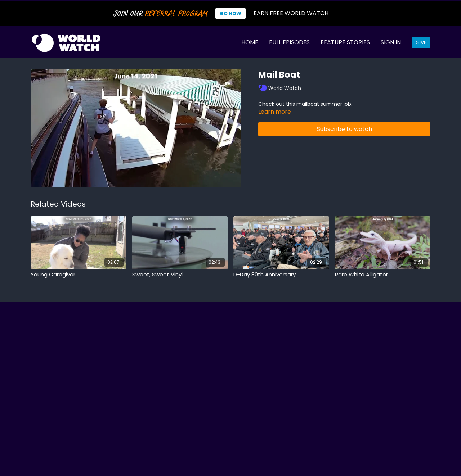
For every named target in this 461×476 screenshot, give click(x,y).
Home (250, 42)
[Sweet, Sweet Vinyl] (180, 275)
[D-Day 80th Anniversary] (281, 275)
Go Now (230, 13)
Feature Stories (345, 42)
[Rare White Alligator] (383, 275)
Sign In (391, 42)
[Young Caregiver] (79, 275)
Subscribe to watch (344, 129)
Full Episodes (289, 42)
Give (421, 42)
